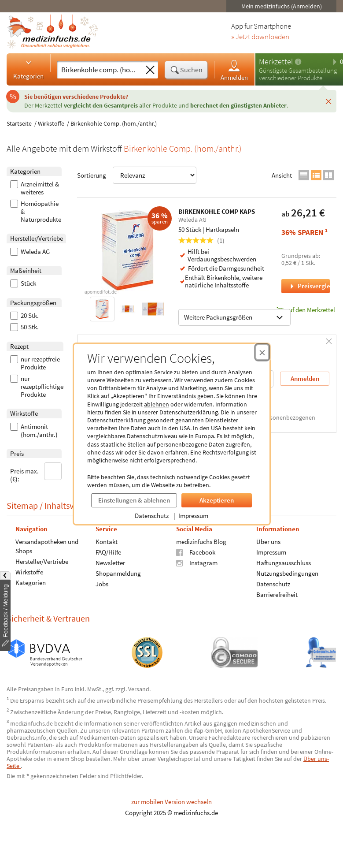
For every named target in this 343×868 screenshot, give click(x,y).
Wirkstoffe (51, 123)
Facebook (196, 552)
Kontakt (107, 541)
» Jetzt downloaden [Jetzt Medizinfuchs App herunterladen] (260, 37)
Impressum (193, 516)
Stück (23, 283)
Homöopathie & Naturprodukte (36, 212)
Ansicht (282, 175)
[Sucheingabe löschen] (150, 70)
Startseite (19, 123)
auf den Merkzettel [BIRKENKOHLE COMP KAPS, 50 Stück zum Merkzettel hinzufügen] (306, 310)
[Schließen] (328, 101)
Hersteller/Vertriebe (42, 561)
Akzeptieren (217, 500)
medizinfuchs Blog (201, 541)
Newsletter (110, 562)
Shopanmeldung (118, 573)
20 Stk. (24, 316)
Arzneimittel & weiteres (35, 188)
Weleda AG (30, 252)
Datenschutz (152, 516)
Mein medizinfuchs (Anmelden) (282, 6)
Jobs (102, 583)
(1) (201, 240)
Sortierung (137, 175)
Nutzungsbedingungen (287, 573)
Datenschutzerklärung (189, 412)
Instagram (197, 562)
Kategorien (28, 69)
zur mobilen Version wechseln (171, 802)
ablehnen (157, 404)
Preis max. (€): (36, 473)
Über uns (268, 541)
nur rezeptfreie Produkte (35, 363)
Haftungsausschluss (284, 562)
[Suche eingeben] (100, 70)
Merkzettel (276, 61)
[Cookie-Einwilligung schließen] (262, 352)
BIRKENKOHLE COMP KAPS (217, 211)
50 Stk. (24, 327)
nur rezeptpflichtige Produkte (37, 387)
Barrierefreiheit (277, 594)
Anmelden (234, 70)
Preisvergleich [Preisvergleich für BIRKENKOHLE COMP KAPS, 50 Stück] (309, 286)
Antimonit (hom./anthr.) (34, 431)
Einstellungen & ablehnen (134, 500)
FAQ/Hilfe (108, 552)
